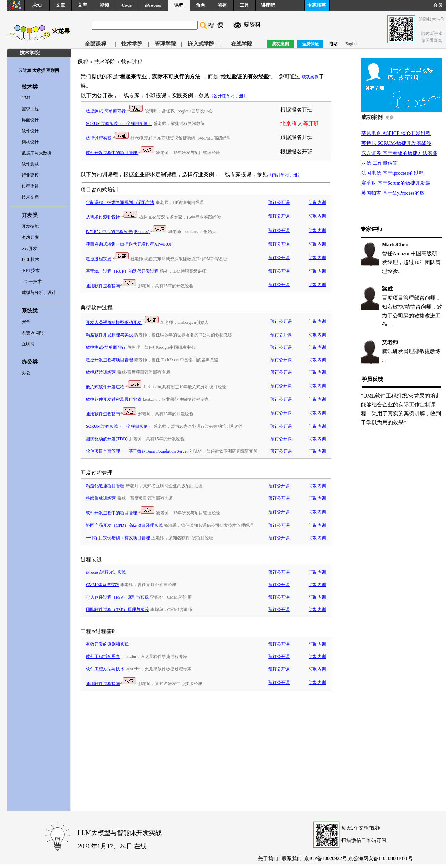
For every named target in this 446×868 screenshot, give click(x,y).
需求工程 (30, 109)
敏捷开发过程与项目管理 (109, 360)
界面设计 (30, 120)
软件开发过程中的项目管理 (120, 153)
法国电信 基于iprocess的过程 (392, 173)
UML (27, 98)
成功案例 (310, 77)
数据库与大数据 (37, 153)
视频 (104, 5)
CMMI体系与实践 (102, 585)
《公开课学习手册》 (228, 96)
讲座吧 (268, 5)
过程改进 (30, 186)
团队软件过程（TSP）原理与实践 (117, 610)
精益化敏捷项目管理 (105, 486)
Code (127, 5)
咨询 (223, 5)
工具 (244, 5)
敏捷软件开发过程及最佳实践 (114, 399)
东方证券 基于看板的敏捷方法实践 (399, 153)
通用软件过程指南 (111, 286)
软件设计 (30, 131)
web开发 (30, 248)
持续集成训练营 (101, 498)
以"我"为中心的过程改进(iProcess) (126, 232)
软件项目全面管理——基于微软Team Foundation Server (137, 451)
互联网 (28, 344)
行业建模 (30, 175)
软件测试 (30, 164)
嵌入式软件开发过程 (114, 387)
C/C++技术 (32, 282)
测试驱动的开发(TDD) (107, 439)
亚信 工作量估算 (379, 163)
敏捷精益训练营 (101, 372)
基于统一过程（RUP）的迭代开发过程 (122, 271)
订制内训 (317, 202)
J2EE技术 (30, 259)
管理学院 (165, 44)
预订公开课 (279, 202)
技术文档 (30, 197)
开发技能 (30, 226)
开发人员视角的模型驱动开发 (122, 322)
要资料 (252, 25)
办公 (26, 373)
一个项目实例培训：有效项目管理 (118, 538)
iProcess (153, 5)
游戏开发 (30, 237)
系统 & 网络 (33, 333)
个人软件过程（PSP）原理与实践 (117, 597)
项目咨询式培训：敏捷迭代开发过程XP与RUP (129, 244)
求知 (37, 5)
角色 (201, 5)
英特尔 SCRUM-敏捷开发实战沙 (396, 143)
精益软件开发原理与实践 (109, 335)
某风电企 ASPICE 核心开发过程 (396, 133)
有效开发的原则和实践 (107, 644)
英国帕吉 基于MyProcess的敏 (393, 193)
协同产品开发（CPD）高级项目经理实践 (124, 525)
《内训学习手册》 (285, 175)
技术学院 (132, 44)
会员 (440, 5)
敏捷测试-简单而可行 (115, 111)
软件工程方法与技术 (105, 669)
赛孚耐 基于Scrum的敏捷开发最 (396, 183)
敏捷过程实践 (107, 138)
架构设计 (30, 142)
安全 (26, 322)
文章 (61, 5)
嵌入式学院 (201, 44)
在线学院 (242, 44)
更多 (390, 117)
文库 (82, 5)
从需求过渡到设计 (112, 217)
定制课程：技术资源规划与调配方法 (120, 202)
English (352, 44)
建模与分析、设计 (39, 293)
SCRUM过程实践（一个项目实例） (119, 123)
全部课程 (95, 44)
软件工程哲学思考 (103, 657)
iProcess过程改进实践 (106, 572)
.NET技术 (31, 270)
